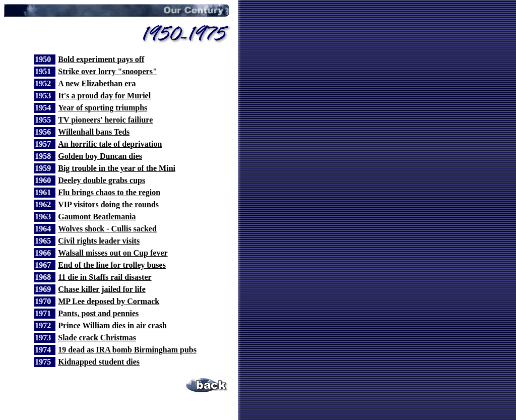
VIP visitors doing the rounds (108, 204)
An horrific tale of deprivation (110, 144)
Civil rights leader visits (99, 241)
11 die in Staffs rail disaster (105, 277)
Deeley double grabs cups (102, 180)
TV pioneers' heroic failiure (105, 120)
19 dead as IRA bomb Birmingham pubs (127, 350)
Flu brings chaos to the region (109, 192)
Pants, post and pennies (98, 313)
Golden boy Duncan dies (100, 156)
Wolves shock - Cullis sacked (107, 229)
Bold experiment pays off (101, 59)
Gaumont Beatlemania (97, 217)
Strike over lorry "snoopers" (108, 71)
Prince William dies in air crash (112, 325)
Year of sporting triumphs (103, 108)
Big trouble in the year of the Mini (117, 168)
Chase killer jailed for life (102, 289)
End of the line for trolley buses (112, 265)
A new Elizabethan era (97, 83)
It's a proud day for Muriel (104, 96)
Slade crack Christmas (97, 338)
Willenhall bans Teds (94, 132)
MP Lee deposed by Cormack (109, 301)
